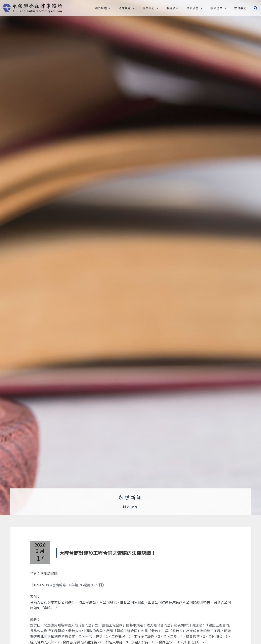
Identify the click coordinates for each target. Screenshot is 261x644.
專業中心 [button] (150, 8)
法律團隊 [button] (126, 8)
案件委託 (240, 8)
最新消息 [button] (194, 8)
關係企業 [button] (218, 8)
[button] (256, 8)
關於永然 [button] (103, 8)
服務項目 (172, 8)
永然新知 (131, 497)
